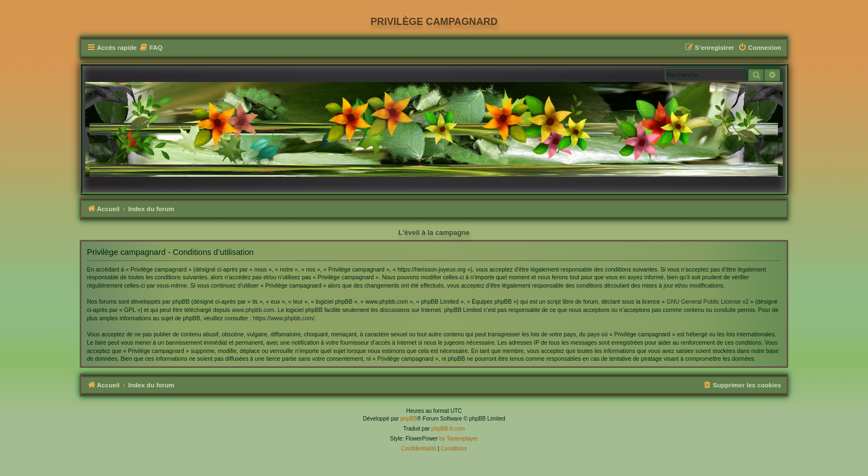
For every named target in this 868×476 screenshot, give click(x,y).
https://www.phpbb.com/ (284, 318)
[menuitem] (151, 48)
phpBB (409, 419)
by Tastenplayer (459, 439)
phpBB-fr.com (448, 429)
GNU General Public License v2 (707, 301)
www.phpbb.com (253, 310)
